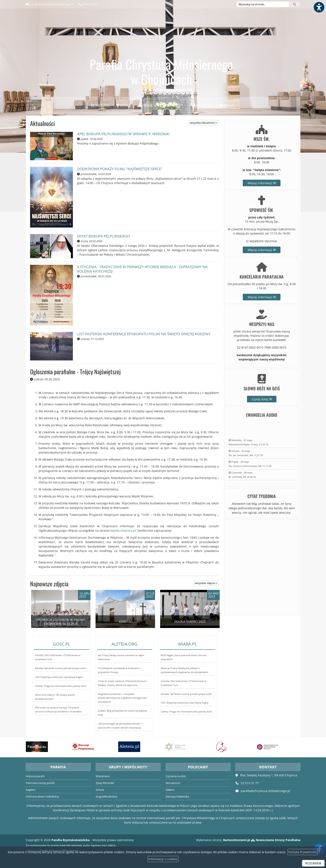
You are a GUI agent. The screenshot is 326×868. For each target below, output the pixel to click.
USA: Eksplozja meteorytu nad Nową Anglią (59, 677)
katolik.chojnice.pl (123, 531)
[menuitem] (101, 105)
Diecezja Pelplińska (177, 797)
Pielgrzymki (203, 105)
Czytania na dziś (176, 776)
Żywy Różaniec (105, 783)
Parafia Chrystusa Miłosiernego (161, 71)
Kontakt (227, 105)
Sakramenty (173, 105)
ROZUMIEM (313, 863)
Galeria (170, 790)
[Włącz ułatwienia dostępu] (319, 7)
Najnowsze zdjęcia (49, 584)
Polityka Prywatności (303, 852)
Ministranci (103, 776)
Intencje (124, 105)
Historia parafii (35, 776)
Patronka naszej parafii (40, 783)
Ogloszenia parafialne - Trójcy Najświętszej (75, 372)
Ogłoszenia (101, 105)
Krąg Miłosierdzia (106, 797)
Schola (100, 790)
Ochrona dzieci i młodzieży (42, 797)
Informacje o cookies (163, 859)
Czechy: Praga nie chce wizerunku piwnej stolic (61, 686)
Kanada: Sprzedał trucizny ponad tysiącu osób (60, 668)
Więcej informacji (262, 183)
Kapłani (31, 790)
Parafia (145, 105)
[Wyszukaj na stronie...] (263, 4)
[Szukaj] (295, 4)
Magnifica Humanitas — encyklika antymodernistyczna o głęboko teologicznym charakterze (123, 698)
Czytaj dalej (262, 399)
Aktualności (42, 123)
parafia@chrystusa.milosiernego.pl (51, 4)
